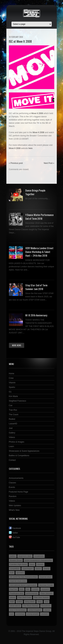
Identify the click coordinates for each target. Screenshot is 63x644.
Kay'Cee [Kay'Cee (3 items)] (14, 589)
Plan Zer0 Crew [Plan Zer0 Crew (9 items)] (25, 597)
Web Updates (15, 505)
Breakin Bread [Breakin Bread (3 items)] (16, 560)
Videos (12, 437)
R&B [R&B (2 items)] (12, 602)
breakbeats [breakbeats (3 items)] (39, 556)
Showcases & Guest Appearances (24, 451)
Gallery (12, 433)
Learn (12, 446)
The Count (14, 415)
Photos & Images (17, 442)
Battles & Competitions (19, 456)
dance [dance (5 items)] (38, 569)
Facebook (15, 528)
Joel (11, 428)
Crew (11, 378)
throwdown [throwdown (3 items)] (46, 606)
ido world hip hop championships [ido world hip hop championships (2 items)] (24, 577)
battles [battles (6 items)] (13, 556)
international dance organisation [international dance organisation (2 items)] (23, 585)
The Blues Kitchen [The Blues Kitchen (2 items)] (31, 606)
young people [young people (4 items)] (33, 614)
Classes (13, 483)
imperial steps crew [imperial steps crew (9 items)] (18, 581)
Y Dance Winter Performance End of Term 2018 (39, 217)
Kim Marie (13, 396)
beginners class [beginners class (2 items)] (25, 556)
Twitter (13, 533)
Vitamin (12, 383)
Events (12, 487)
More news (17, 345)
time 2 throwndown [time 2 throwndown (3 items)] (18, 610)
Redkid (12, 419)
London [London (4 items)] (35, 589)
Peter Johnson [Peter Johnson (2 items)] (46, 593)
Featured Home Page (19, 492)
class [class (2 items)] (32, 564)
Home (12, 374)
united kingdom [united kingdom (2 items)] (35, 610)
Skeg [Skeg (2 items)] (40, 602)
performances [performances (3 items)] (32, 593)
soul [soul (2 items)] (47, 602)
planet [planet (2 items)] (13, 597)
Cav (11, 405)
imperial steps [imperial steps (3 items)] (46, 577)
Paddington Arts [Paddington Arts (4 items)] (17, 593)
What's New (14, 510)
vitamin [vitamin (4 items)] (47, 610)
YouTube (14, 537)
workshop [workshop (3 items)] (20, 614)
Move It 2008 (37, 113)
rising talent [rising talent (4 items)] (30, 602)
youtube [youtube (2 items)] (44, 614)
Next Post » (49, 163)
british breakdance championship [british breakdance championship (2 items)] (38, 560)
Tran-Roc (13, 410)
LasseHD (13, 424)
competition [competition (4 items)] (15, 569)
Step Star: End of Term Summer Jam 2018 (36, 287)
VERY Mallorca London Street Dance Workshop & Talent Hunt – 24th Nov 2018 (39, 252)
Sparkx (12, 387)
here (30, 148)
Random (13, 496)
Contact (12, 460)
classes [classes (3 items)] (40, 564)
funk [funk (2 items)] (12, 573)
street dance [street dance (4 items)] (15, 606)
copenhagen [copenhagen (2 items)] (28, 569)
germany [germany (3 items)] (20, 573)
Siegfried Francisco (18, 401)
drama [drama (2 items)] (46, 569)
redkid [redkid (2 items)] (19, 602)
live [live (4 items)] (28, 589)
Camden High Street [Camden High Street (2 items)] (18, 564)
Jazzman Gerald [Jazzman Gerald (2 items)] (46, 585)
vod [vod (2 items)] (12, 614)
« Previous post (16, 163)
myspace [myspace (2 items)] (45, 589)
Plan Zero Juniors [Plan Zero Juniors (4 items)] (41, 597)
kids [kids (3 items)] (22, 589)
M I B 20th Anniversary (36, 315)
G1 (10, 392)
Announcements (16, 478)
